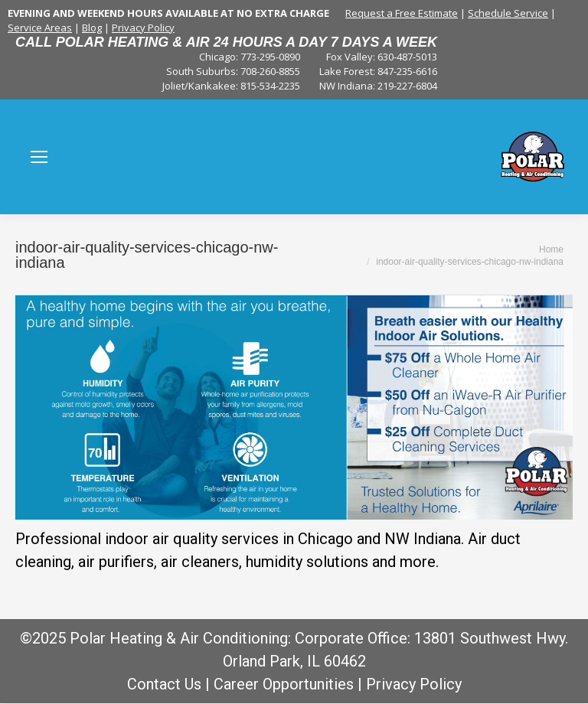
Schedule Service (508, 13)
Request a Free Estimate (402, 13)
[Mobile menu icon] (39, 157)
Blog (92, 28)
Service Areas (40, 28)
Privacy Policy (143, 28)
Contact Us (164, 684)
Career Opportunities (284, 684)
